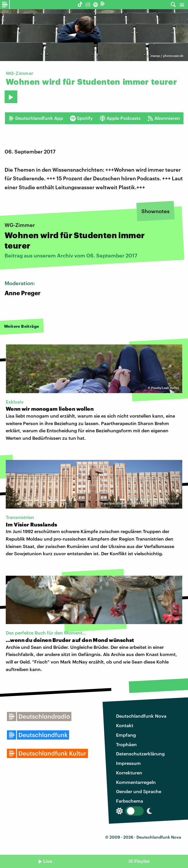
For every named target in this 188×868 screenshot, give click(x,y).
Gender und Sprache (139, 791)
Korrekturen (129, 773)
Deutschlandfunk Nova (141, 716)
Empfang (126, 735)
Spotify (81, 118)
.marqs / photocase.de (167, 56)
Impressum (128, 763)
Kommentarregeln (136, 782)
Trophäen (126, 744)
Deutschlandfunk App (36, 118)
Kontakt (125, 725)
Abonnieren (164, 118)
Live (48, 861)
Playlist (142, 861)
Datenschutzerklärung (140, 754)
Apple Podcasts (120, 118)
